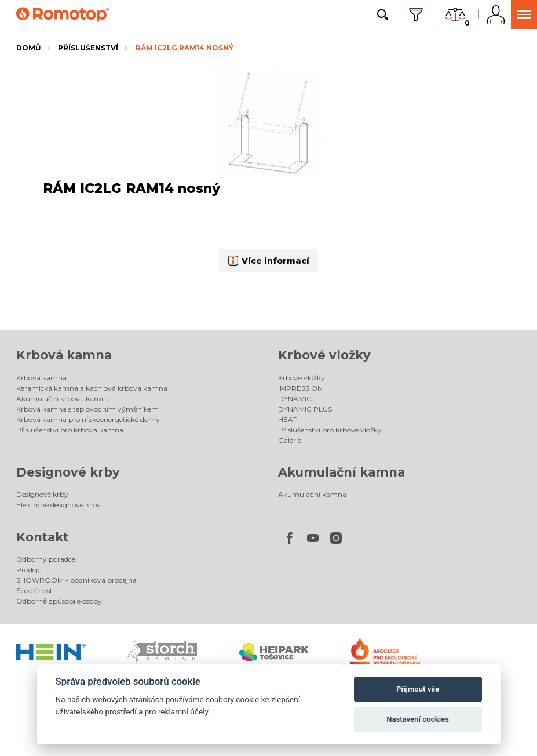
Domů (28, 48)
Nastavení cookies (418, 719)
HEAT (288, 419)
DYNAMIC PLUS (305, 409)
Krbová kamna (64, 355)
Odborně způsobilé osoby (59, 601)
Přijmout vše (418, 689)
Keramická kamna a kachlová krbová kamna (92, 388)
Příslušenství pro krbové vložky (330, 430)
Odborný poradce (46, 559)
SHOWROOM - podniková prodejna (76, 580)
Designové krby (68, 472)
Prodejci (30, 570)
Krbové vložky (324, 355)
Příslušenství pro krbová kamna (70, 430)
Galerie (290, 440)
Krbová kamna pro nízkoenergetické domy (88, 419)
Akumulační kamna (341, 472)
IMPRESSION (300, 388)
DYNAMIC (295, 399)
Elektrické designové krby (59, 505)
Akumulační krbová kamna (63, 399)
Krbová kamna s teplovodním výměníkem (87, 409)
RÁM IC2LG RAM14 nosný (185, 48)
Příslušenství (88, 48)
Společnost (34, 590)
